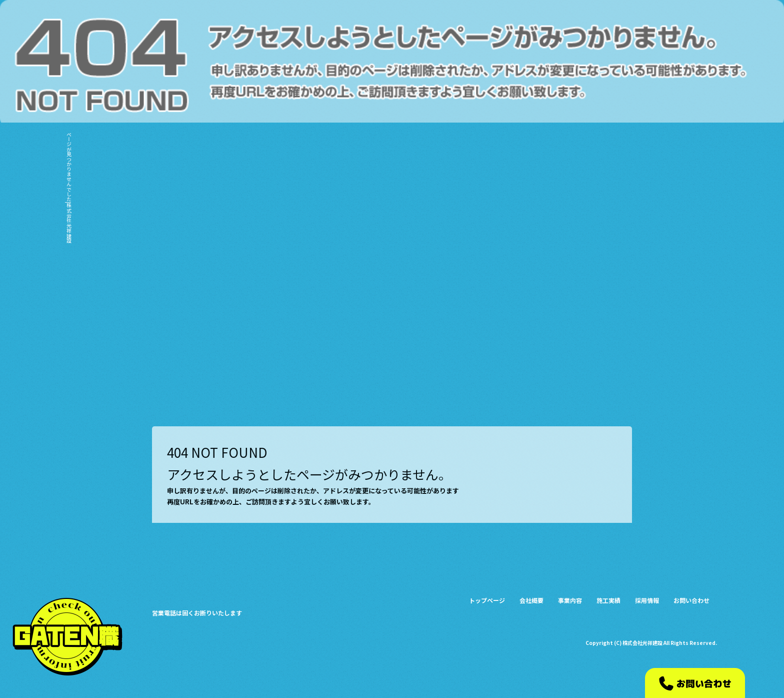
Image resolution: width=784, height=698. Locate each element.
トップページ (535, 72)
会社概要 (574, 72)
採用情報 (680, 72)
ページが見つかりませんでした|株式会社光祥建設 (69, 187)
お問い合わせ (721, 72)
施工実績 (645, 72)
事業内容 (610, 72)
